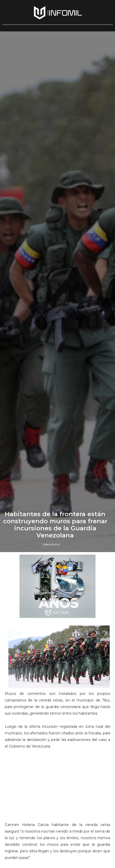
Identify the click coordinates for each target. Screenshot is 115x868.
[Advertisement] (58, 788)
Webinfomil (51, 544)
